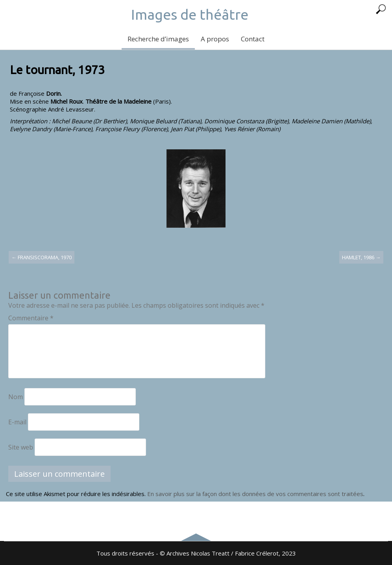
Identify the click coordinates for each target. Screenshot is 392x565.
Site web (21, 447)
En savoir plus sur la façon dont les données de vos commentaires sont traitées (255, 494)
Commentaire (31, 318)
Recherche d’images (158, 39)
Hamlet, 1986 (361, 257)
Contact (253, 39)
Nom (16, 397)
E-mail (17, 422)
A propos (215, 39)
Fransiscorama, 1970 (42, 257)
